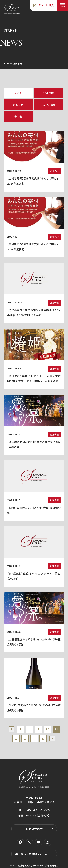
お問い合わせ (34, 829)
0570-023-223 (38, 810)
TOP (6, 63)
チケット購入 (46, 5)
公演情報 (49, 93)
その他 (18, 116)
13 (25, 739)
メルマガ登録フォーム (34, 854)
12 (16, 739)
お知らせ (18, 105)
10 (47, 729)
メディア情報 (49, 105)
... (30, 729)
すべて (18, 93)
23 (43, 739)
